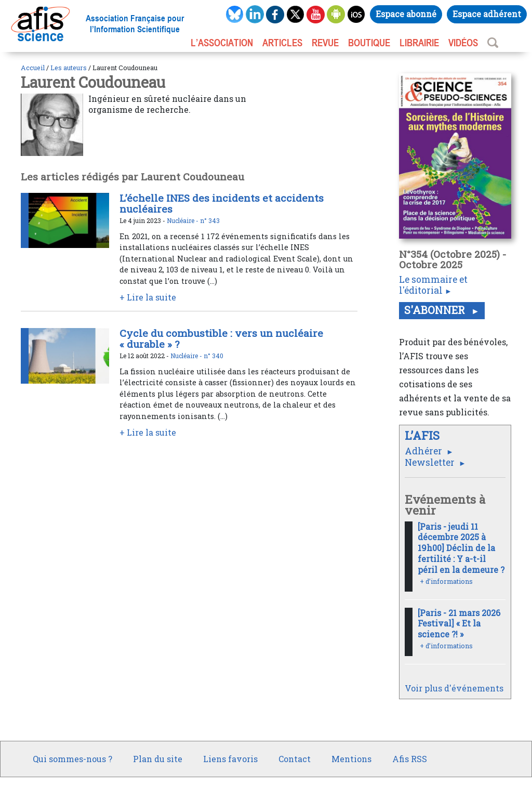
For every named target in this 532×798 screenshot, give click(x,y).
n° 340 (214, 356)
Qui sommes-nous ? (72, 759)
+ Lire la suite (148, 297)
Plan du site (158, 759)
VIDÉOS (463, 43)
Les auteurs (69, 68)
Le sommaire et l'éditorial (433, 285)
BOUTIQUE (369, 43)
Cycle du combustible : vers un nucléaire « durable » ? (221, 338)
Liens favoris (230, 759)
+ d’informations (446, 581)
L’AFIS (424, 435)
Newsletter (431, 462)
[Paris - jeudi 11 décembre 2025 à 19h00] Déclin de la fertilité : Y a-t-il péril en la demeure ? (461, 548)
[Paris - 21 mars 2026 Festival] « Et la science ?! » (459, 624)
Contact (295, 759)
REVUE (325, 43)
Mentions (351, 759)
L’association (222, 43)
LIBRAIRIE (419, 43)
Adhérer (424, 451)
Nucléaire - (183, 220)
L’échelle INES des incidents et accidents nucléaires (222, 203)
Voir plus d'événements (454, 688)
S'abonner (436, 310)
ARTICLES (282, 43)
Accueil (33, 68)
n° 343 (210, 220)
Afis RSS (410, 759)
